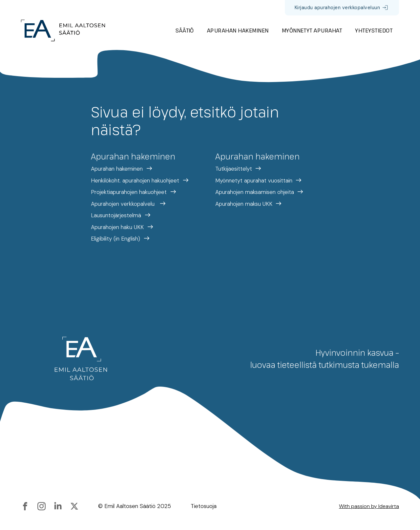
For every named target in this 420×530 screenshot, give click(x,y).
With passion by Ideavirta (369, 506)
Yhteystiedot (374, 31)
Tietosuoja (204, 506)
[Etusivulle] (63, 31)
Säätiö (185, 31)
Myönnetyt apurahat (312, 31)
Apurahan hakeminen (238, 31)
